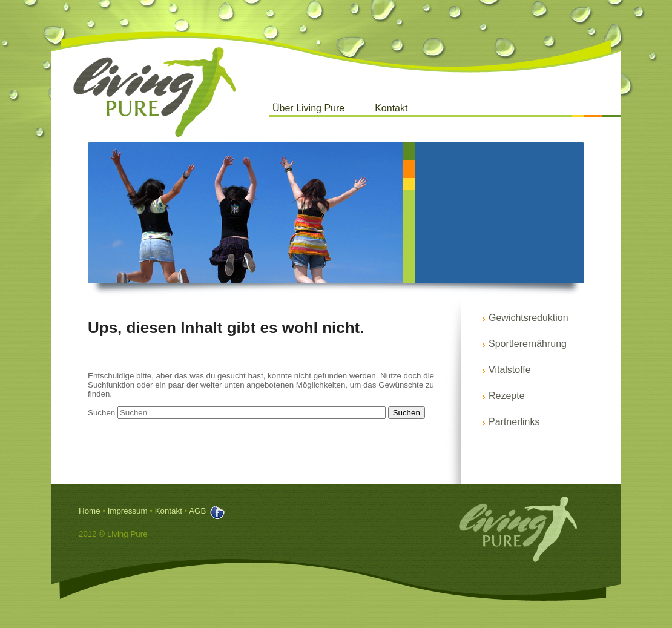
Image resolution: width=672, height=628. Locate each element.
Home (90, 511)
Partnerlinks (514, 422)
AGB (197, 511)
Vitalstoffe (510, 370)
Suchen (101, 413)
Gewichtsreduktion (529, 318)
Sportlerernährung (528, 344)
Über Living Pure (308, 108)
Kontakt (391, 108)
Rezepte (507, 396)
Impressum (128, 511)
